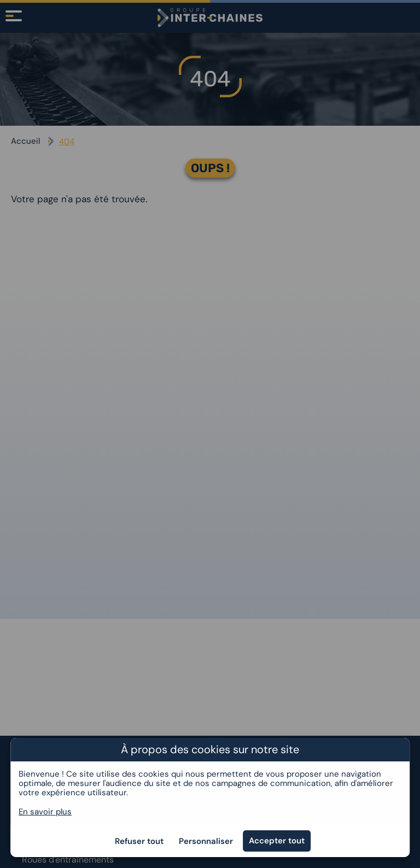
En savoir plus (45, 812)
